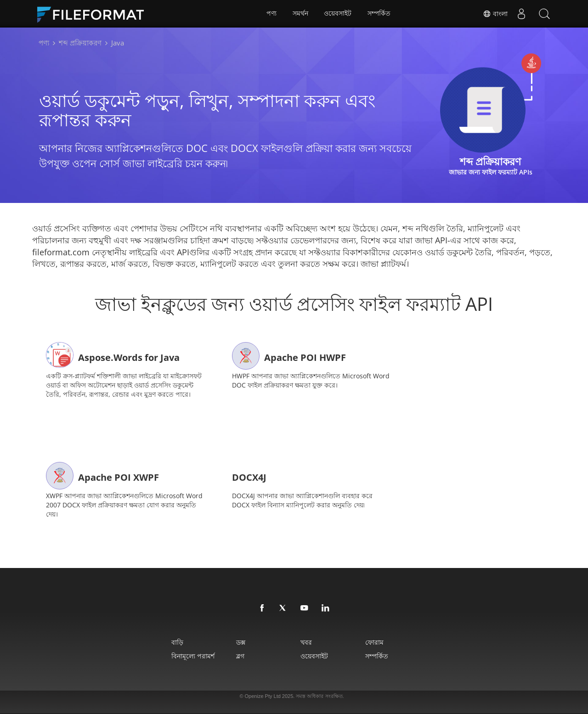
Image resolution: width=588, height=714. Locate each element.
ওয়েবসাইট (338, 14)
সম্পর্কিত (379, 14)
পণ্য (271, 14)
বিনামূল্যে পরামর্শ (191, 655)
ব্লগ (239, 655)
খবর (307, 642)
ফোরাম (376, 642)
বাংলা (495, 14)
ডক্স (240, 642)
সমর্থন (300, 14)
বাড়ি (175, 642)
